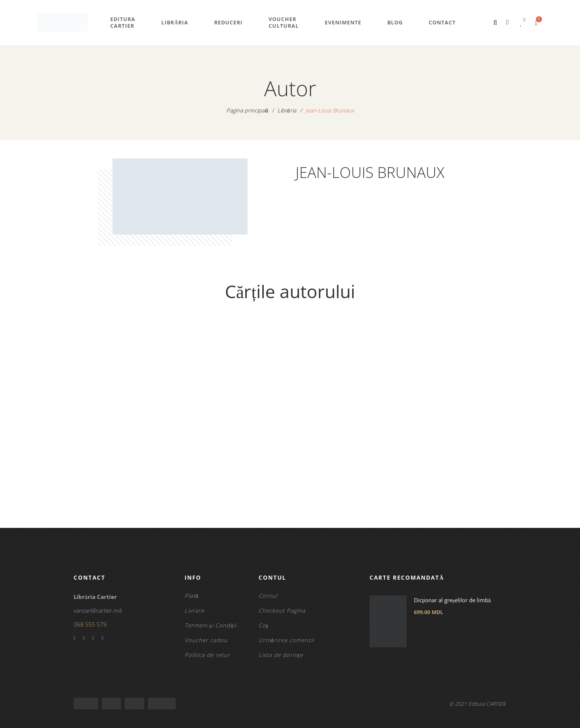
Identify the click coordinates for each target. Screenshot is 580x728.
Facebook (75, 638)
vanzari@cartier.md (98, 610)
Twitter (84, 638)
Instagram (102, 638)
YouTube (93, 638)
